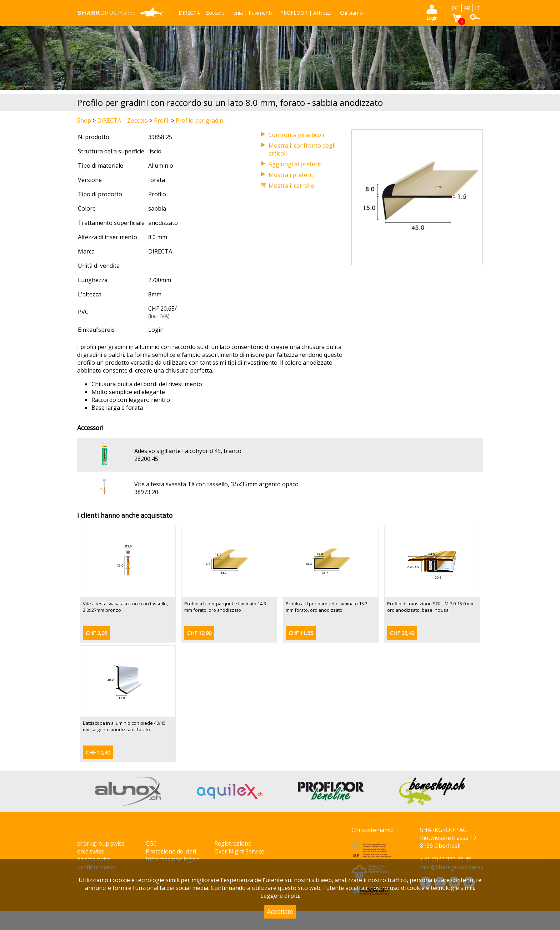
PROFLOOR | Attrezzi (306, 13)
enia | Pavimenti (252, 13)
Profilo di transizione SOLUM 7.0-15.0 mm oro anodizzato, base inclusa (431, 607)
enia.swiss (91, 851)
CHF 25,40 (402, 633)
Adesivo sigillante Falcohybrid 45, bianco (188, 451)
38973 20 (146, 492)
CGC (151, 843)
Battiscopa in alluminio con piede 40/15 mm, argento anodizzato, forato (124, 726)
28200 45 (146, 459)
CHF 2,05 (96, 633)
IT (478, 8)
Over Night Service (239, 851)
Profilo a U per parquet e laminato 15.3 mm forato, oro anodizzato (327, 607)
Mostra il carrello (291, 186)
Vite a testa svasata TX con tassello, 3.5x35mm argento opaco (216, 484)
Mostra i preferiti (292, 175)
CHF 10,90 (199, 633)
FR (467, 8)
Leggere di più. (280, 896)
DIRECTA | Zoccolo (202, 13)
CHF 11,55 (301, 633)
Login (156, 330)
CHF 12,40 (98, 752)
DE (456, 8)
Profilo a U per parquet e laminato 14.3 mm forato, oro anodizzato (225, 607)
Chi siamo (351, 13)
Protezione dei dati (171, 851)
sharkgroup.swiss (101, 843)
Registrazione (233, 843)
